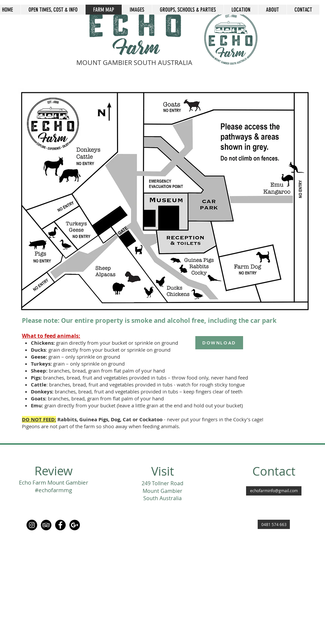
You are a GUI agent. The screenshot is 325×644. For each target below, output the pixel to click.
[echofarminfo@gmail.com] (274, 491)
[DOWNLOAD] (219, 343)
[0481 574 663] (274, 524)
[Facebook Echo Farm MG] (60, 525)
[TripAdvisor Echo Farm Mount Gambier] (46, 525)
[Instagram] (32, 525)
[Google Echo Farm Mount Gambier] (75, 525)
